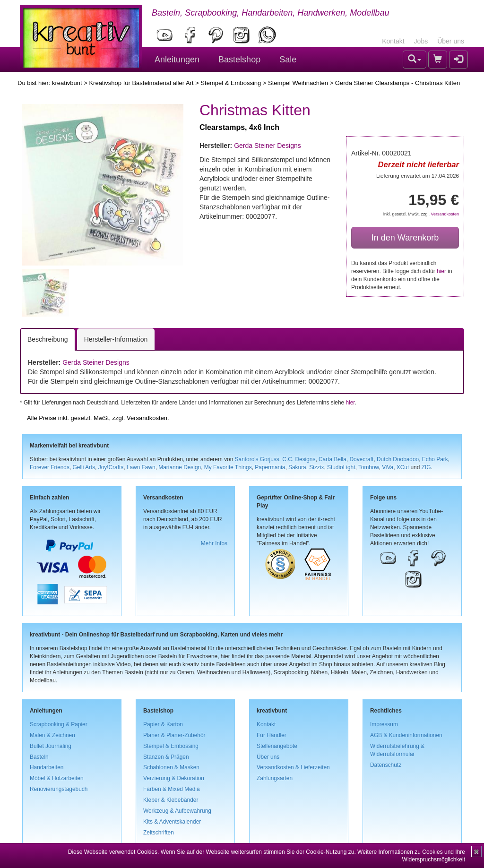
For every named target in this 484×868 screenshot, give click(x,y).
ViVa (388, 467)
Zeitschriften (159, 833)
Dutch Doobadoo (398, 459)
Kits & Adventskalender (172, 822)
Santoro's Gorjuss (257, 459)
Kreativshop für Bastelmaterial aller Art (141, 83)
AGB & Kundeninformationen (406, 735)
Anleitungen (177, 60)
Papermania (270, 467)
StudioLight (341, 467)
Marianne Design (180, 467)
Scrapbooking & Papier (59, 724)
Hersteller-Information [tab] (116, 339)
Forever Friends (50, 467)
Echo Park (435, 459)
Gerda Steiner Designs (268, 146)
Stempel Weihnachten (298, 83)
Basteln (39, 757)
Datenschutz (386, 765)
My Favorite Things (228, 467)
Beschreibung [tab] (48, 339)
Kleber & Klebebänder (171, 800)
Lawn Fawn (141, 467)
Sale (288, 60)
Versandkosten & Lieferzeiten (293, 767)
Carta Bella (333, 459)
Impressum (384, 724)
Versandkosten (445, 214)
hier (441, 271)
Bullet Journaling (51, 746)
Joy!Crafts (111, 467)
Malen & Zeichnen (52, 735)
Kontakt (393, 41)
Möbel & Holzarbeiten (57, 778)
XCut (403, 467)
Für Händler (272, 735)
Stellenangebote (277, 746)
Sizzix (316, 467)
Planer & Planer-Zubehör (174, 735)
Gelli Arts (84, 467)
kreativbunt (67, 83)
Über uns (451, 41)
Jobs (421, 41)
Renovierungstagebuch (59, 789)
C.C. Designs (299, 459)
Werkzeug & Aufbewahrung (177, 811)
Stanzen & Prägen (166, 757)
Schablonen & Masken (171, 767)
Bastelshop (239, 60)
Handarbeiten (47, 767)
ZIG (426, 467)
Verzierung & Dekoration (174, 778)
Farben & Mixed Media (172, 789)
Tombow (369, 467)
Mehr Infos (214, 543)
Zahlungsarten (275, 778)
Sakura (297, 467)
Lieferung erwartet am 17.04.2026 (418, 176)
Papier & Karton (163, 724)
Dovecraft (361, 459)
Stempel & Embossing (231, 83)
